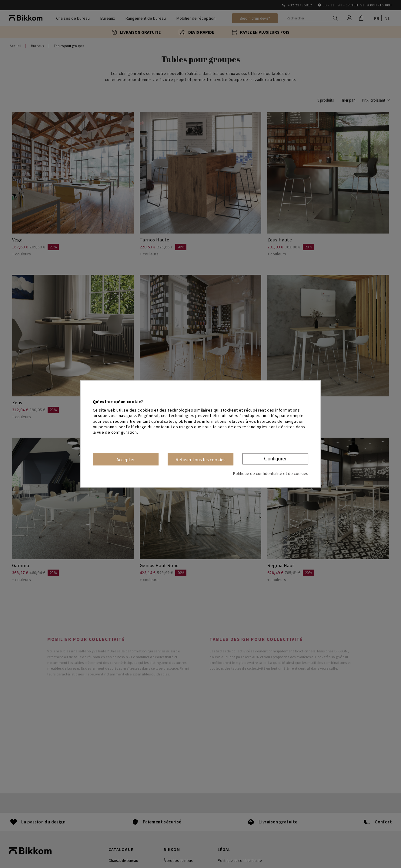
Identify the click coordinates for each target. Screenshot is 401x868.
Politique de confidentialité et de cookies (271, 474)
